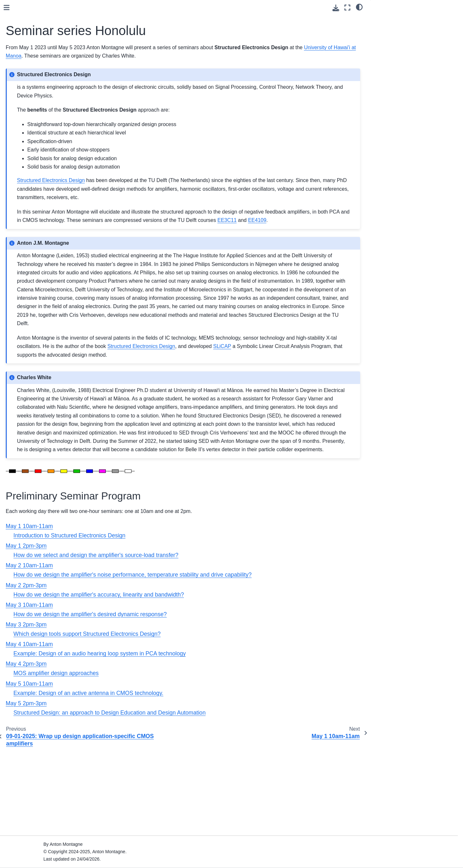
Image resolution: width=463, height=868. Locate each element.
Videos (21, 286)
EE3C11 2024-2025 (34, 133)
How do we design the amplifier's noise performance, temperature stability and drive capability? (233, 660)
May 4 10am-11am (38, 225)
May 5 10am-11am (38, 245)
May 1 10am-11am (38, 164)
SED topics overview (35, 266)
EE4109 (232, 237)
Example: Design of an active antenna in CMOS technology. (189, 778)
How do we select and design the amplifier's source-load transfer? (196, 640)
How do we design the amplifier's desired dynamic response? (191, 699)
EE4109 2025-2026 (33, 102)
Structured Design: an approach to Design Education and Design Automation (210, 798)
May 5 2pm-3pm (35, 256)
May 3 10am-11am (38, 205)
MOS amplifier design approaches (156, 758)
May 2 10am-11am (38, 184)
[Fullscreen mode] (347, 8)
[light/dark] (359, 7)
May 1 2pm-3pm (35, 174)
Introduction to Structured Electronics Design (170, 620)
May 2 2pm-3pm (35, 194)
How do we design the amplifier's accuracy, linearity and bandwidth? (199, 679)
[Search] (50, 48)
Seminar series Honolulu (41, 153)
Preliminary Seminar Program (406, 20)
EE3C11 (201, 237)
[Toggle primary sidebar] (107, 8)
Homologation (28, 123)
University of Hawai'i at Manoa (203, 56)
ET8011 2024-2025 (33, 113)
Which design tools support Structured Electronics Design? (187, 719)
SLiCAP (22, 92)
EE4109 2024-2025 (33, 143)
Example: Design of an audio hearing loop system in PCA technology (200, 738)
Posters (21, 276)
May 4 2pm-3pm (35, 235)
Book (19, 82)
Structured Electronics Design (44, 72)
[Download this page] (336, 8)
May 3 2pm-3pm (35, 215)
